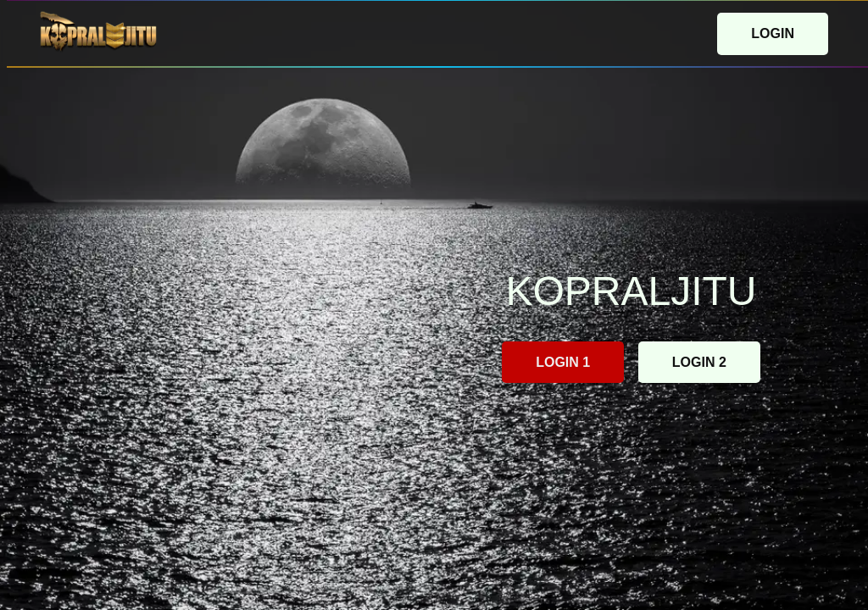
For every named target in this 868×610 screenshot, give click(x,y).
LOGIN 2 (699, 362)
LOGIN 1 (563, 362)
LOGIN (773, 33)
